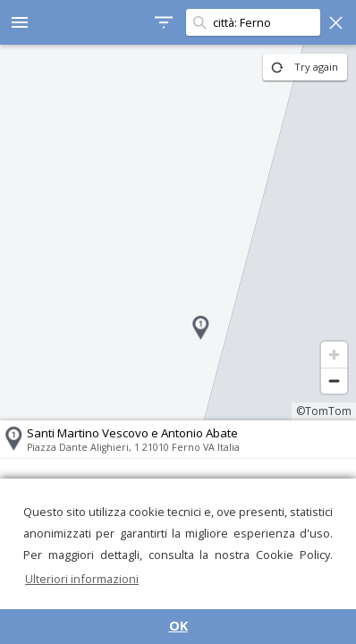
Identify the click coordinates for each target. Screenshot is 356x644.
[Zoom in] (334, 355)
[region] (178, 233)
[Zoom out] (334, 381)
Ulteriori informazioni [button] (82, 579)
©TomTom (324, 411)
